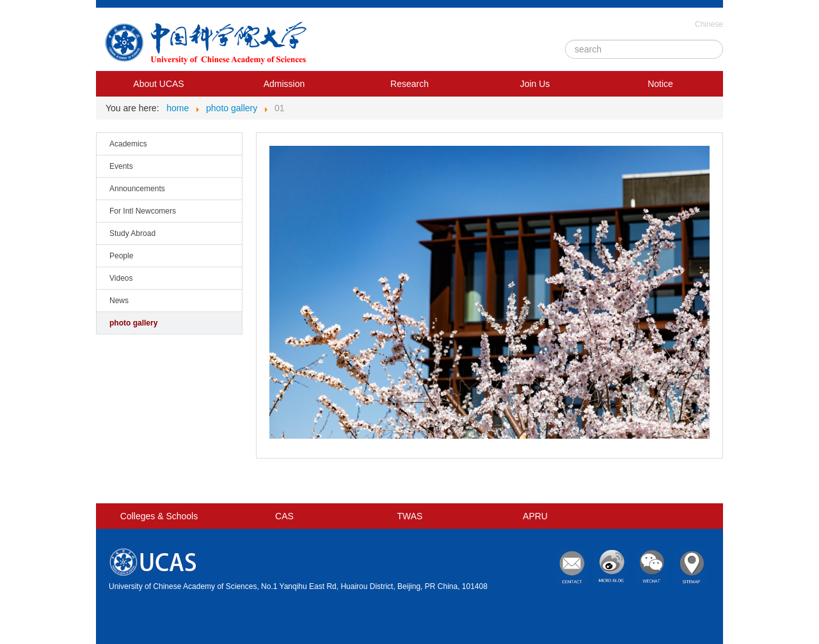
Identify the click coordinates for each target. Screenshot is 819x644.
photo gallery (133, 323)
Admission (284, 84)
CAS (284, 516)
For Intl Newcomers (143, 211)
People (121, 256)
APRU (535, 516)
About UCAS (158, 84)
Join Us (535, 84)
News (119, 301)
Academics (128, 144)
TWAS (410, 516)
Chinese (709, 24)
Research (409, 84)
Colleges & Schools (159, 516)
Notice (660, 84)
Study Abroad (132, 233)
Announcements (137, 189)
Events (121, 166)
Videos (121, 278)
